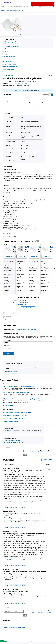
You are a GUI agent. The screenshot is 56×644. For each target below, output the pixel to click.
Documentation (7, 61)
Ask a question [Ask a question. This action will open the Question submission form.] (25, 84)
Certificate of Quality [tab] (21, 329)
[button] (50, 465)
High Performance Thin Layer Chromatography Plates (19, 386)
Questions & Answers (9, 69)
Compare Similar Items (9, 56)
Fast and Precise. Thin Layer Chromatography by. (18, 413)
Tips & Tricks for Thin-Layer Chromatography (16, 393)
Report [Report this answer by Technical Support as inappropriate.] (23, 504)
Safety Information (8, 59)
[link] (7, 447)
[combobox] (28, 6)
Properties (6, 51)
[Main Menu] (2, 3)
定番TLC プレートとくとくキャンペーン (14, 419)
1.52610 (6, 431)
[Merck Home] (8, 3)
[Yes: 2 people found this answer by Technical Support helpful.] (12, 582)
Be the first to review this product (15, 620)
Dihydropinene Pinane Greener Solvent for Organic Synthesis (21, 399)
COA (7, 43)
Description (6, 54)
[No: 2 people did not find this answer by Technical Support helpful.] (17, 600)
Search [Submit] (8, 353)
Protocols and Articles (9, 64)
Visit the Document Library (12, 371)
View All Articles (8, 405)
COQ (14, 43)
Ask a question (47, 456)
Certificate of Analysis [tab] (9, 329)
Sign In (17, 90)
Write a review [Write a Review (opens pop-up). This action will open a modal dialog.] (16, 84)
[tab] (4, 11)
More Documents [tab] (32, 329)
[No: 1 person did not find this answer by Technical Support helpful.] (17, 524)
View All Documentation (12, 46)
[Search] (53, 6)
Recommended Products (10, 67)
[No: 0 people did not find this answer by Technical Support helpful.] (17, 504)
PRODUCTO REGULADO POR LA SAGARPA (15, 416)
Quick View (9, 256)
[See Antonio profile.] (6, 508)
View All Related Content (10, 422)
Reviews (5, 72)
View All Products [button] (28, 308)
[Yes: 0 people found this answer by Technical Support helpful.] (12, 504)
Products (3, 11)
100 (22, 117)
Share (51, 75)
